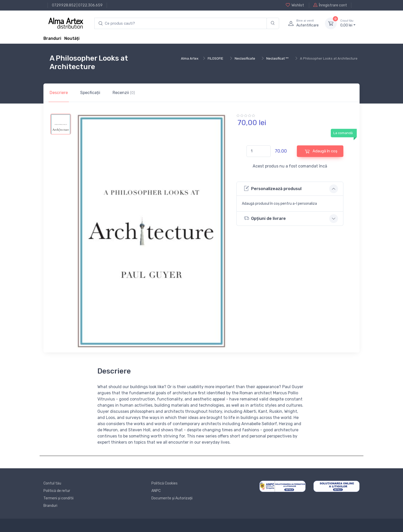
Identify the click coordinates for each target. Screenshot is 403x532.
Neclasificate (245, 58)
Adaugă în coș (321, 151)
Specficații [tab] (90, 93)
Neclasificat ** (277, 58)
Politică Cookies (164, 483)
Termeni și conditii (58, 498)
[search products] (181, 24)
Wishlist (295, 5)
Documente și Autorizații (172, 498)
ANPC (156, 491)
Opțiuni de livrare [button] (265, 218)
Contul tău (52, 483)
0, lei (348, 23)
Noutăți (72, 38)
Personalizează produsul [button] (273, 188)
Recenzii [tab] (124, 93)
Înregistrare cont (330, 5)
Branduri (52, 38)
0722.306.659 (90, 5)
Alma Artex (190, 58)
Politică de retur (57, 491)
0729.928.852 (64, 5)
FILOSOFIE (216, 58)
